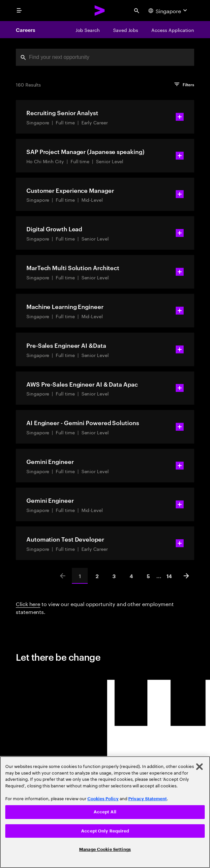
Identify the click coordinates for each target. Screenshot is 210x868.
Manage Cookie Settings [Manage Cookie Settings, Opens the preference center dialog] (105, 849)
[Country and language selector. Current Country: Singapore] (168, 11)
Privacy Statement (148, 799)
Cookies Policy (103, 799)
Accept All (105, 812)
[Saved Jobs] (126, 30)
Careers (25, 30)
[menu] (19, 11)
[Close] (199, 767)
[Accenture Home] (100, 11)
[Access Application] (173, 30)
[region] (105, 812)
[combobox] (105, 57)
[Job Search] (88, 30)
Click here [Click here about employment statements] (28, 603)
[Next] (186, 576)
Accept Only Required (105, 831)
